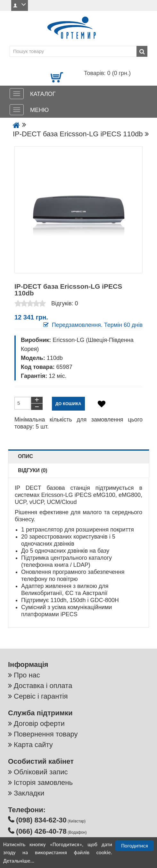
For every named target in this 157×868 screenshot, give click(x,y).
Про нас (27, 675)
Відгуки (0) (33, 470)
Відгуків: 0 (65, 303)
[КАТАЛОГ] (17, 94)
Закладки (29, 793)
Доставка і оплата (43, 686)
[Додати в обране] (102, 404)
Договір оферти (39, 723)
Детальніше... (19, 861)
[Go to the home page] (16, 126)
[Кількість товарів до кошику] (22, 403)
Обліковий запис (41, 772)
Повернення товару (46, 734)
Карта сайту (33, 745)
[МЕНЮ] (17, 110)
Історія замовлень (43, 783)
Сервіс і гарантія (41, 696)
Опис (25, 456)
